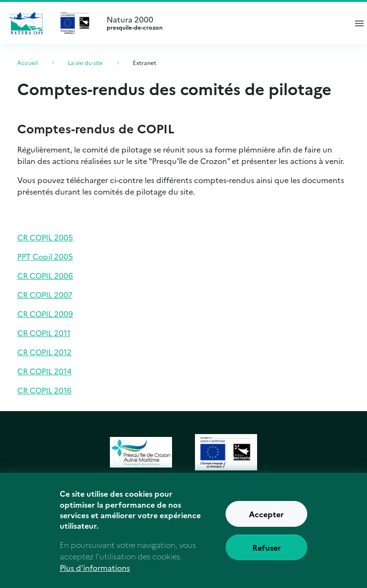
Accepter (266, 524)
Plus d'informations (95, 578)
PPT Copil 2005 (45, 256)
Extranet (145, 62)
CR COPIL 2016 (44, 390)
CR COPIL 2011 (44, 333)
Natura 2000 (222, 23)
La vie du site (85, 62)
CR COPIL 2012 (44, 352)
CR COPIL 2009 (45, 314)
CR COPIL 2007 (45, 294)
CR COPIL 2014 (44, 371)
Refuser (267, 558)
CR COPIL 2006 (45, 275)
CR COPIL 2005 (45, 237)
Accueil (27, 62)
